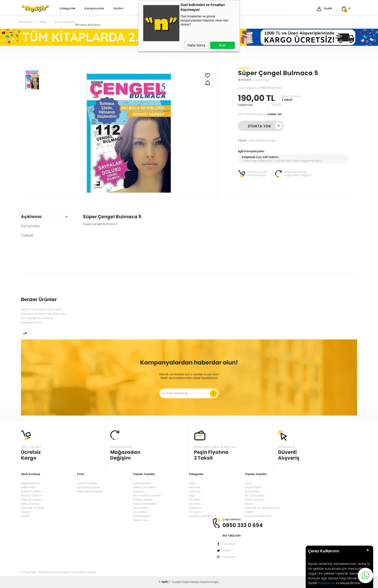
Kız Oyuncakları (255, 496)
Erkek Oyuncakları (145, 487)
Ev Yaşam (195, 512)
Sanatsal (195, 504)
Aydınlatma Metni (89, 487)
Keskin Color (141, 520)
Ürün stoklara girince (260, 114)
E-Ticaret (175, 582)
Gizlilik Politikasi (87, 483)
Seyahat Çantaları (201, 516)
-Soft (164, 582)
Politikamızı (326, 583)
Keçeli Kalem (253, 487)
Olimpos (244, 68)
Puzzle (249, 504)
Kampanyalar (94, 9)
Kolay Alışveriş (30, 504)
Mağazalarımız (30, 483)
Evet (223, 45)
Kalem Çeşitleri (255, 500)
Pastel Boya (253, 491)
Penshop (195, 500)
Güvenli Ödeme (31, 496)
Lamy (248, 483)
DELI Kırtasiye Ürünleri (147, 496)
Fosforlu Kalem (143, 500)
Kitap (192, 483)
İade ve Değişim (32, 500)
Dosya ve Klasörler (145, 504)
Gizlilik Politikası (31, 491)
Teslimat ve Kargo (33, 508)
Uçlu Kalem (140, 512)
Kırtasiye (195, 487)
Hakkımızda (28, 487)
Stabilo (249, 512)
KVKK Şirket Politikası (90, 491)
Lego (192, 496)
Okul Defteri (141, 508)
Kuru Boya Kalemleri (258, 516)
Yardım (118, 9)
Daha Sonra (196, 45)
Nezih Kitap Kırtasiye (35, 8)
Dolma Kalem (142, 483)
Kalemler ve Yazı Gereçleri (262, 508)
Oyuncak (195, 491)
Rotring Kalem (142, 516)
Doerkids (139, 491)
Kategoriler (68, 9)
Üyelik (324, 9)
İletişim (26, 512)
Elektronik (195, 508)
